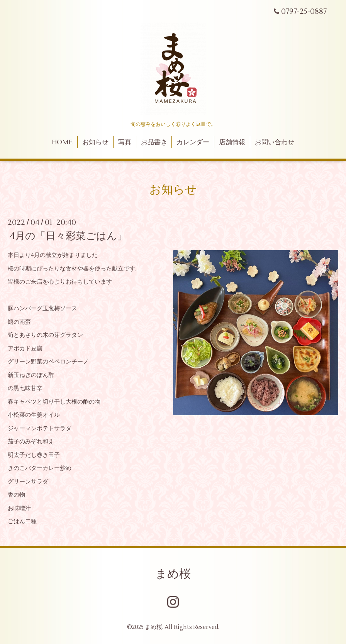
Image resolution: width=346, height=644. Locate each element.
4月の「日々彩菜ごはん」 (68, 236)
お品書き (154, 142)
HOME (62, 142)
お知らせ (95, 142)
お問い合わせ (275, 142)
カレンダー (193, 142)
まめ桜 (173, 574)
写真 (125, 142)
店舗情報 (232, 142)
